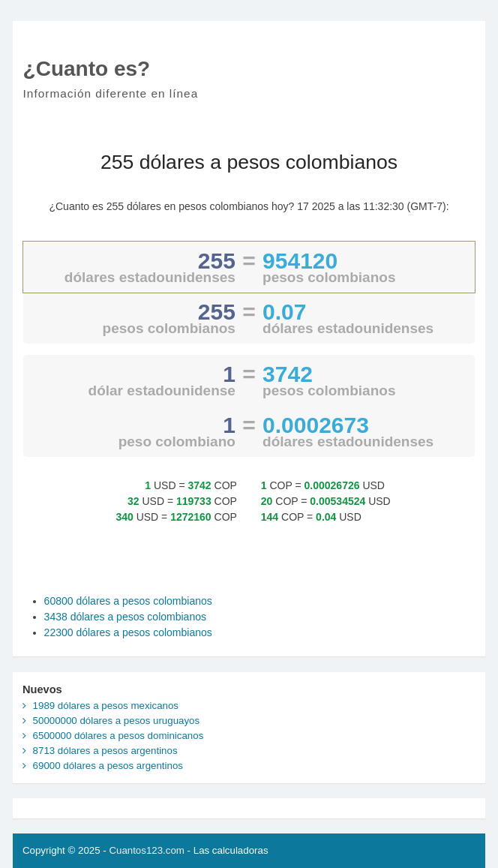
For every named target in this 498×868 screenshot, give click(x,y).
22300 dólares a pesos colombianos (128, 632)
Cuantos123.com (147, 850)
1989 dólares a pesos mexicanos (106, 706)
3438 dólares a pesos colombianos (125, 617)
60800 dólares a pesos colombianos (128, 601)
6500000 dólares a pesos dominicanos (118, 736)
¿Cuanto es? (87, 69)
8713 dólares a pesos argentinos (105, 751)
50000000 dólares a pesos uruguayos (117, 721)
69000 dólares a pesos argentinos (108, 766)
